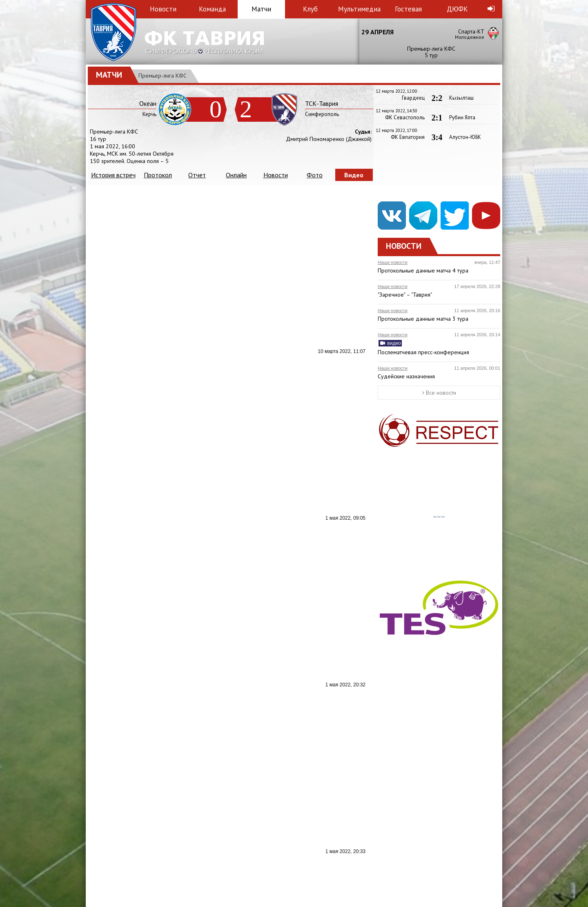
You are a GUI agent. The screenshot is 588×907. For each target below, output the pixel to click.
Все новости (439, 393)
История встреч (113, 175)
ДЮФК (457, 9)
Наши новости (393, 262)
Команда (212, 9)
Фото (315, 175)
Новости (163, 9)
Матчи (261, 9)
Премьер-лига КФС (163, 76)
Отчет (197, 175)
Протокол (158, 175)
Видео (354, 175)
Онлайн (236, 175)
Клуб (310, 9)
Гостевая (408, 9)
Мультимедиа (359, 9)
